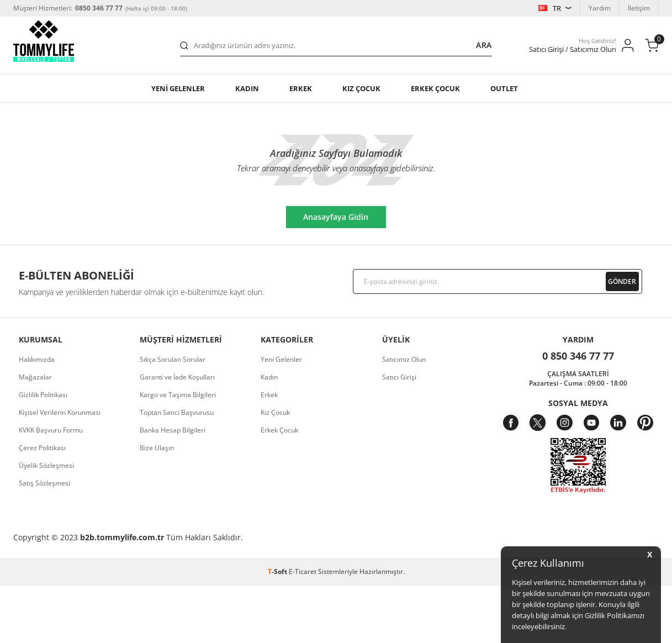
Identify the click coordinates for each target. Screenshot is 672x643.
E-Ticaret (303, 571)
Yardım (600, 8)
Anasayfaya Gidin (342, 217)
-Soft (278, 571)
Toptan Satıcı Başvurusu (177, 412)
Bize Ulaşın (157, 448)
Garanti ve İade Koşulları (177, 377)
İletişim (639, 8)
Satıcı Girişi (399, 377)
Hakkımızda (37, 359)
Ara (484, 45)
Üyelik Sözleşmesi (46, 465)
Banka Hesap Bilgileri (173, 430)
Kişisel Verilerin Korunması (60, 412)
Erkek (301, 88)
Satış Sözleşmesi (44, 483)
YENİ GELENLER (178, 88)
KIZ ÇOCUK (361, 88)
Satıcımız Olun (404, 359)
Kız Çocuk (275, 412)
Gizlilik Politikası (43, 395)
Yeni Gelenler (281, 359)
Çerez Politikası (42, 448)
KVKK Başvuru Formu (51, 430)
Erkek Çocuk (279, 430)
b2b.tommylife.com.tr (122, 537)
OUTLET (504, 88)
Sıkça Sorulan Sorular (173, 359)
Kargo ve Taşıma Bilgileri (178, 395)
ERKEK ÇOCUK (435, 88)
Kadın (247, 88)
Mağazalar (35, 377)
